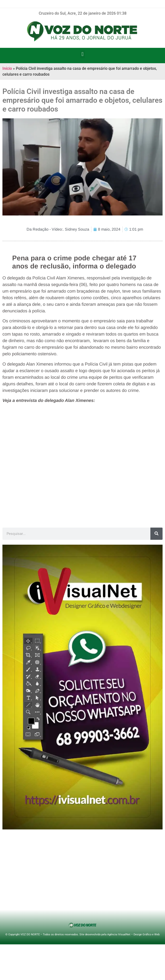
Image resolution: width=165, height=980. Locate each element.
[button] (82, 54)
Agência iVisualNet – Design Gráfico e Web (133, 934)
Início (7, 68)
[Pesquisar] (156, 534)
